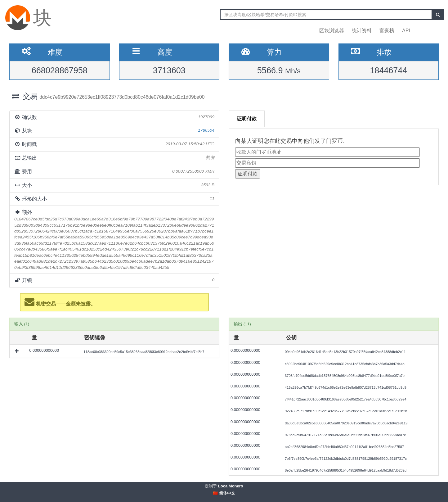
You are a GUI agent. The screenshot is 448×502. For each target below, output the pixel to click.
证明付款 (247, 119)
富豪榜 (387, 31)
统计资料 (362, 31)
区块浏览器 (332, 31)
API (406, 31)
